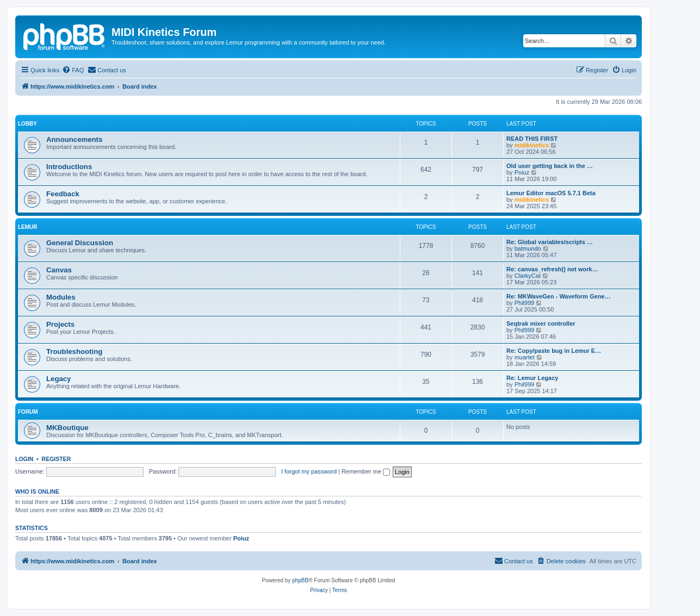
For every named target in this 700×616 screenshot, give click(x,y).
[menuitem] (73, 70)
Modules (61, 297)
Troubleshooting (74, 351)
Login (24, 459)
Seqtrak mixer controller (541, 323)
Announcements (74, 139)
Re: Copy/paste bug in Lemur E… (554, 351)
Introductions (69, 167)
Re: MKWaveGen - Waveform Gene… (559, 296)
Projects (60, 324)
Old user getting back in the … (550, 166)
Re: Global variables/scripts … (550, 242)
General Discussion (80, 243)
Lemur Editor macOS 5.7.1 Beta (551, 193)
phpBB (300, 580)
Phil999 (525, 303)
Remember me (366, 471)
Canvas (59, 270)
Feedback (63, 194)
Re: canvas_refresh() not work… (552, 269)
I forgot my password (309, 471)
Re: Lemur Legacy (532, 378)
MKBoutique (67, 428)
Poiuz (522, 172)
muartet (525, 357)
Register (57, 459)
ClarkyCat (528, 276)
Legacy (58, 379)
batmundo (528, 248)
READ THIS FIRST (532, 139)
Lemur (28, 227)
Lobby (27, 124)
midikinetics (532, 145)
